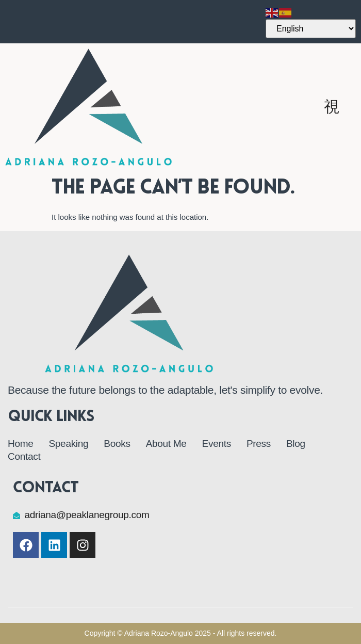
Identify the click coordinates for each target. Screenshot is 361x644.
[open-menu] (332, 107)
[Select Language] (311, 29)
